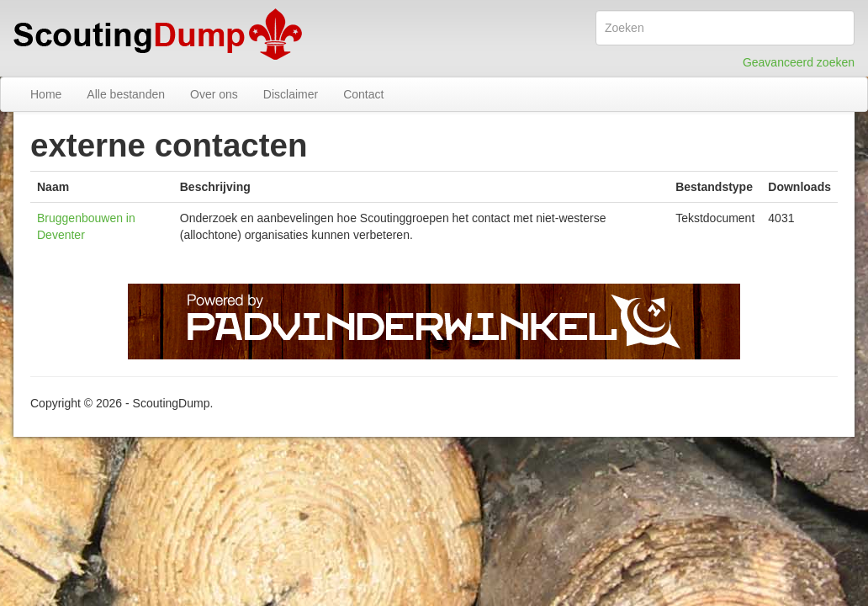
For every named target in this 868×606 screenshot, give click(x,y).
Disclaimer (291, 94)
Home (46, 94)
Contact (363, 94)
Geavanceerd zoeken (799, 62)
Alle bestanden (126, 94)
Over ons (214, 94)
